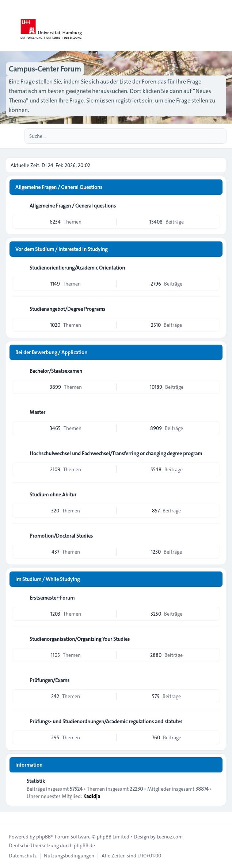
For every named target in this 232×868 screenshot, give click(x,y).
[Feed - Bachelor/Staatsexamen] (214, 371)
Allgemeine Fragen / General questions (73, 206)
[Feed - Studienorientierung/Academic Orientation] (214, 268)
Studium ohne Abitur (53, 495)
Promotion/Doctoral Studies (61, 536)
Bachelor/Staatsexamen (56, 371)
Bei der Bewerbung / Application (51, 352)
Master (37, 412)
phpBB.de (84, 845)
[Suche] (206, 136)
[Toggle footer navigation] (9, 818)
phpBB (43, 837)
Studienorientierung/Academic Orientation (77, 268)
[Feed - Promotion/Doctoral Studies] (214, 536)
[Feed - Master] (214, 412)
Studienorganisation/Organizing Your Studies (80, 639)
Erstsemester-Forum (52, 598)
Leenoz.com (170, 837)
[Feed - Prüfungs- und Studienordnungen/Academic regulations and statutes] (214, 721)
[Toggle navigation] (223, 26)
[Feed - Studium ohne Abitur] (214, 495)
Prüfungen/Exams (50, 680)
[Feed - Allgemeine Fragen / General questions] (214, 206)
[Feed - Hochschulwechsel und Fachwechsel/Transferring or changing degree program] (214, 453)
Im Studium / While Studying (47, 579)
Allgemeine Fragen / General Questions (59, 187)
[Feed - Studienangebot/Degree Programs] (214, 309)
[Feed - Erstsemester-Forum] (214, 598)
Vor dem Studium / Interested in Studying (61, 249)
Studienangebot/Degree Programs (67, 309)
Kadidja (92, 796)
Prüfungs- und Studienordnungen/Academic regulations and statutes (106, 721)
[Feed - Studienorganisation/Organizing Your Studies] (214, 639)
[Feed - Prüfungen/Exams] (214, 680)
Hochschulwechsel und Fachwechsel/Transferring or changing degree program (116, 453)
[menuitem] (23, 856)
